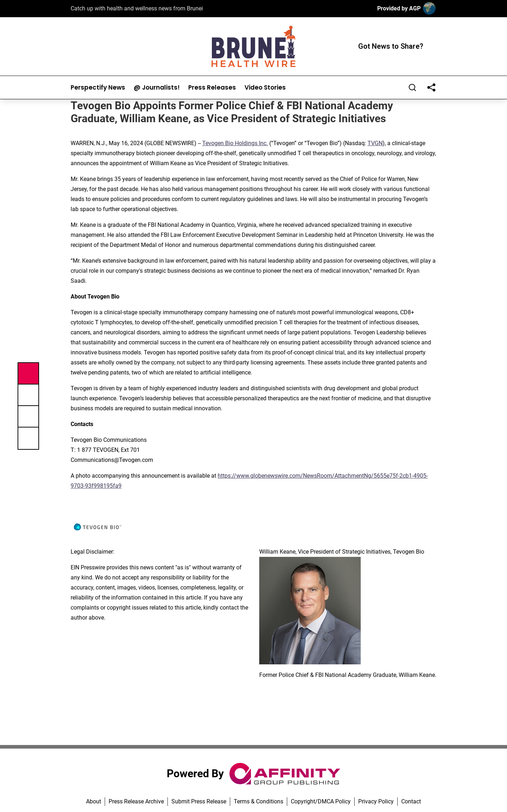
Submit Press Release (199, 801)
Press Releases (212, 88)
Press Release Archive (136, 801)
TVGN (375, 143)
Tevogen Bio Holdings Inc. (235, 143)
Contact (411, 801)
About (94, 801)
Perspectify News (98, 88)
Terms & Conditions (259, 801)
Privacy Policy (376, 801)
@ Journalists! (157, 88)
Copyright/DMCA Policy (321, 801)
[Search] (412, 87)
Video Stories (265, 88)
